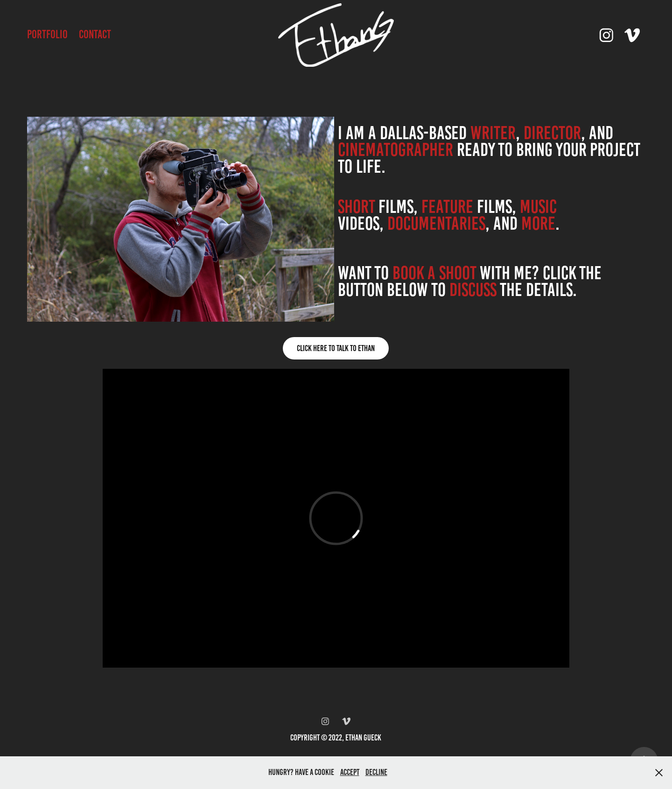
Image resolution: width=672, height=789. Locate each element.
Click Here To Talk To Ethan (336, 348)
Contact (95, 34)
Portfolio (47, 34)
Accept (350, 772)
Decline (376, 772)
